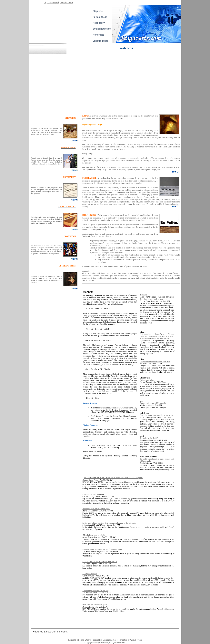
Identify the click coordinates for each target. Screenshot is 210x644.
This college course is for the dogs (96, 590)
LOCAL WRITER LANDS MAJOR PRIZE (100, 561)
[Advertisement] (105, 84)
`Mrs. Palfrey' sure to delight (94, 535)
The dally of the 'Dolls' (149, 438)
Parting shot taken (147, 380)
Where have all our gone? (96, 509)
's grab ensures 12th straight (153, 403)
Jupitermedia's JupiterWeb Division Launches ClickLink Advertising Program (157, 335)
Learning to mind (93, 494)
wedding (117, 273)
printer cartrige (162, 158)
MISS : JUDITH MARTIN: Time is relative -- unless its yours (157, 298)
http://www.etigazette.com (58, 2)
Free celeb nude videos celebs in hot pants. (157, 415)
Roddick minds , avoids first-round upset (102, 549)
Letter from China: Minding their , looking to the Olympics (109, 523)
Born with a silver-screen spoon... (96, 605)
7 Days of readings (90, 574)
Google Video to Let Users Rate (155, 361)
